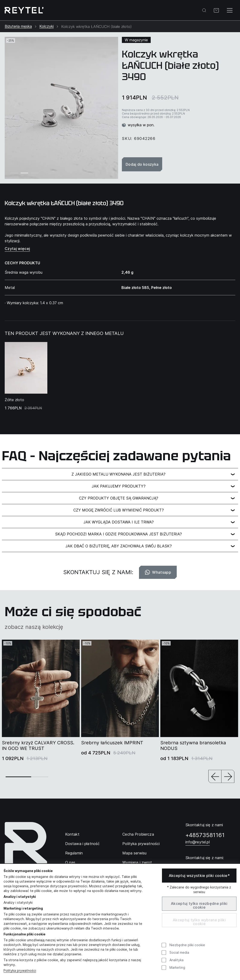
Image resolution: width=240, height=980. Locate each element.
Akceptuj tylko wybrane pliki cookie (199, 922)
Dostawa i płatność (82, 844)
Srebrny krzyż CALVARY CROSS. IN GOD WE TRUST (38, 746)
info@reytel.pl (198, 842)
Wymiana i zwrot (137, 862)
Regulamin (74, 853)
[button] (215, 777)
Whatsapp (158, 572)
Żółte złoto (14, 400)
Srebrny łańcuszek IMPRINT (112, 743)
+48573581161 (205, 835)
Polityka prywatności (141, 844)
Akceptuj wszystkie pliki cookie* (199, 876)
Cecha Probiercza (138, 834)
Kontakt (72, 834)
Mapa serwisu (134, 853)
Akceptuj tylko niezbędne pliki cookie (199, 905)
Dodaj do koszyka (142, 164)
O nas (70, 862)
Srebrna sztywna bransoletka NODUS (193, 746)
